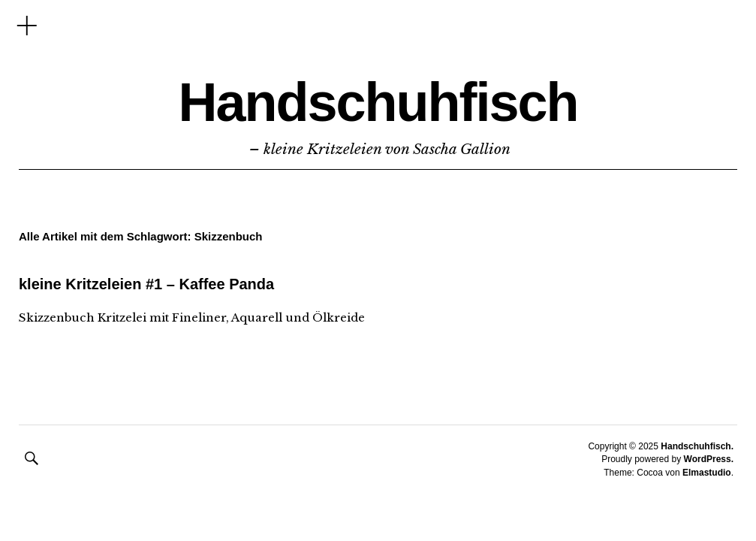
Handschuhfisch (378, 102)
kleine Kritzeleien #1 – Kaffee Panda (146, 284)
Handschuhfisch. (697, 446)
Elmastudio (707, 473)
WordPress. (709, 459)
